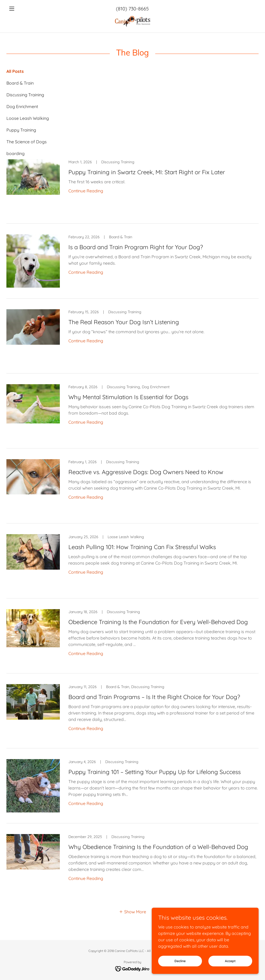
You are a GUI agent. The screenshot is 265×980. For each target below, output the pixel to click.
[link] (132, 22)
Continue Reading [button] (86, 191)
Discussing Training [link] (25, 95)
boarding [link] (15, 153)
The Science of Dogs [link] (27, 142)
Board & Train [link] (20, 83)
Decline (180, 968)
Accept (230, 968)
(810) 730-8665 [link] (132, 9)
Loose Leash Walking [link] (28, 118)
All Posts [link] (15, 71)
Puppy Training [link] (21, 130)
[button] (25, 9)
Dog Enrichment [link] (22, 106)
